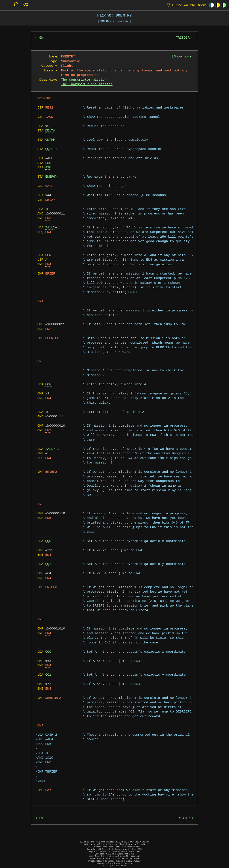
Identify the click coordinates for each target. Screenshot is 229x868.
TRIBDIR (183, 38)
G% (41, 38)
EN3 (48, 431)
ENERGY (51, 177)
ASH (48, 168)
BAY (48, 790)
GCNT (49, 255)
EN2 (48, 329)
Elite (185, 5)
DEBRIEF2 (53, 698)
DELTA (50, 131)
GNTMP (50, 140)
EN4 (48, 232)
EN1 (48, 218)
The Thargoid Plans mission (87, 84)
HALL (49, 186)
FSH (48, 163)
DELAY (50, 200)
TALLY (50, 228)
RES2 (49, 108)
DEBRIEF (52, 338)
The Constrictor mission (84, 80)
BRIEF (50, 274)
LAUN (49, 117)
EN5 (48, 518)
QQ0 (48, 541)
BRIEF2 (51, 472)
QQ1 (48, 564)
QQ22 (49, 149)
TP (47, 209)
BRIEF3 (51, 587)
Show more (183, 57)
